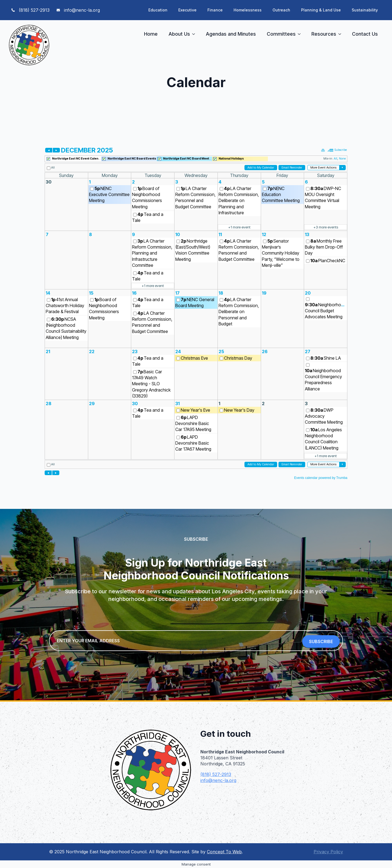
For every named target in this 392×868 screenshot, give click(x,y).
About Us (179, 34)
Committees (281, 34)
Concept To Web (224, 852)
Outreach (281, 10)
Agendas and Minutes (231, 34)
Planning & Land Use (321, 10)
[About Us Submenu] (195, 34)
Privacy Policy (328, 852)
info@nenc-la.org (218, 780)
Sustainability (365, 10)
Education (158, 10)
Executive (187, 10)
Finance (215, 10)
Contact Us (365, 34)
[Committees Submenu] (301, 34)
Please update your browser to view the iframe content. (196, 313)
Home (151, 34)
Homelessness (248, 10)
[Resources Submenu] (341, 34)
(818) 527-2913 (216, 774)
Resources (324, 34)
